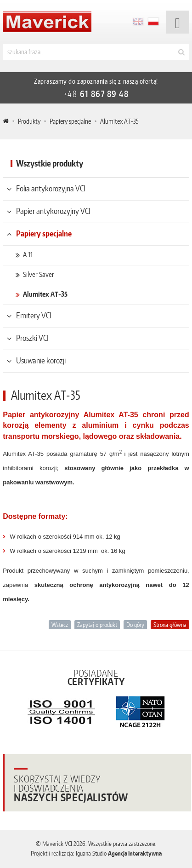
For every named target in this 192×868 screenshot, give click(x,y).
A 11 (28, 255)
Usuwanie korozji (41, 360)
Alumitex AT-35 (45, 294)
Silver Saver (39, 274)
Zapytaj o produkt (97, 625)
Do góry (135, 625)
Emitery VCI (34, 315)
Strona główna (170, 625)
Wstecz (60, 625)
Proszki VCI (32, 338)
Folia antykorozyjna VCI (51, 188)
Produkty (29, 121)
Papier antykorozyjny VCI (53, 211)
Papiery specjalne (70, 121)
